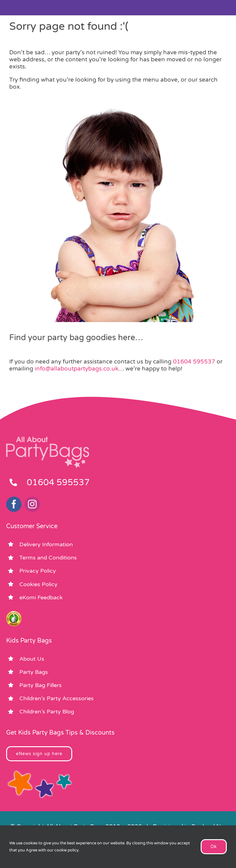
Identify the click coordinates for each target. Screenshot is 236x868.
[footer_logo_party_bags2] (48, 439)
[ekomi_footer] (14, 614)
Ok (214, 847)
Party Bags (34, 672)
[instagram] (32, 504)
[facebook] (14, 504)
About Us (32, 659)
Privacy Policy (38, 571)
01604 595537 (194, 362)
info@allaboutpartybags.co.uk (77, 369)
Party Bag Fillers (41, 685)
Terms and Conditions (48, 558)
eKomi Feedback (41, 597)
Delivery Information (46, 544)
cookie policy (66, 850)
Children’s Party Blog (47, 712)
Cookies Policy (38, 584)
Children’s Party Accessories (57, 698)
